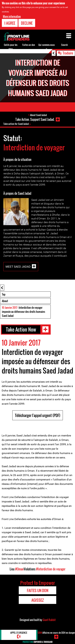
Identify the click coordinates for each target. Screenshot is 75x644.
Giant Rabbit (49, 620)
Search (64, 45)
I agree (10, 23)
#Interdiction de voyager (51, 569)
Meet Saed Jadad (18, 267)
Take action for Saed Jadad (16, 124)
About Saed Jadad (38, 115)
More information (12, 16)
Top (4, 294)
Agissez (38, 600)
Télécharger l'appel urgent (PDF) (38, 415)
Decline (27, 23)
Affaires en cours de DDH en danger (56, 633)
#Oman (19, 569)
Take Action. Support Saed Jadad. (35, 119)
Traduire (68, 53)
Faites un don (29, 45)
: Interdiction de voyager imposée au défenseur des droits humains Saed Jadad (23, 312)
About (5, 301)
